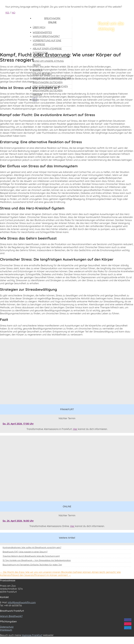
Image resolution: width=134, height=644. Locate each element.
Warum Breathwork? (11, 616)
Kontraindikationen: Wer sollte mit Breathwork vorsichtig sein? (32, 547)
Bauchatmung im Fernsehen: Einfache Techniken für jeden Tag (32, 565)
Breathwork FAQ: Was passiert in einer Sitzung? (25, 552)
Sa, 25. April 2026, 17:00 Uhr (18, 424)
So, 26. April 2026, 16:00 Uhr (18, 521)
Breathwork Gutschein (48, 82)
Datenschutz (7, 627)
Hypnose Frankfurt (32, 635)
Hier (75, 429)
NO (14, 13)
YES (7, 13)
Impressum (6, 630)
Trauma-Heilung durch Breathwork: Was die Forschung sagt (31, 556)
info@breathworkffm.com (22, 602)
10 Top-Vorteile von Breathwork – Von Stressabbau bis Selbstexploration (37, 560)
